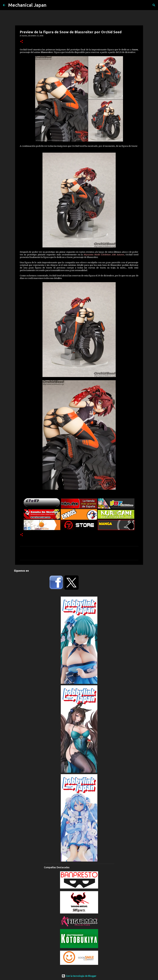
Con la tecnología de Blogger (79, 976)
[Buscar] (154, 5)
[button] (22, 42)
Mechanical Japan (27, 5)
